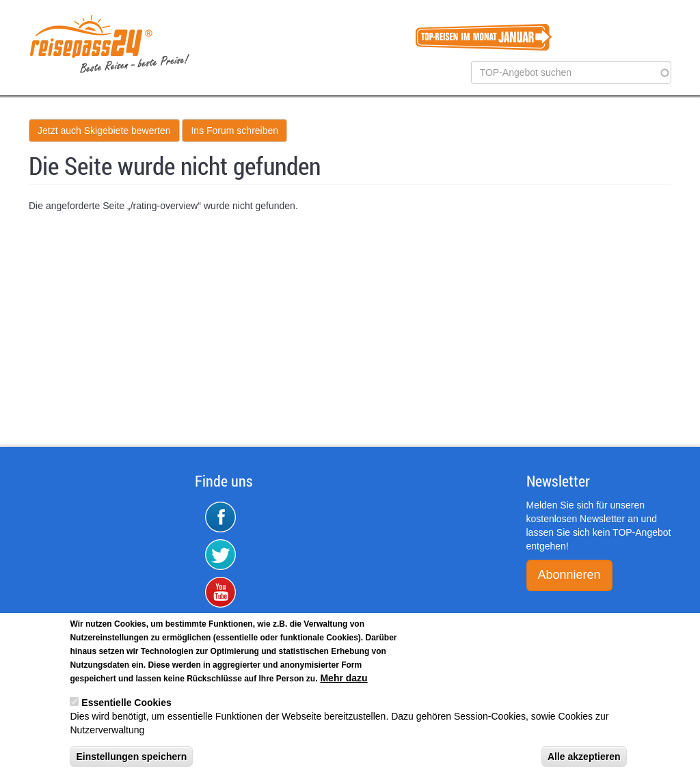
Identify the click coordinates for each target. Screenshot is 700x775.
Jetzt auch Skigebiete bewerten (104, 131)
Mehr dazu (344, 683)
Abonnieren (569, 575)
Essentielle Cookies (126, 708)
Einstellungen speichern (131, 762)
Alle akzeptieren (584, 762)
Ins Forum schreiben (234, 131)
